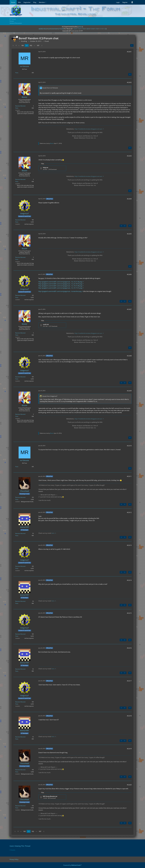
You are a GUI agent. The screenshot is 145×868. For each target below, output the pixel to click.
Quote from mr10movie (50, 88)
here (53, 533)
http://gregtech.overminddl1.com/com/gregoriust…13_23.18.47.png (60, 284)
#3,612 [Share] (129, 512)
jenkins (80, 27)
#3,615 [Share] (129, 613)
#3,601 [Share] (129, 52)
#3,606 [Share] (129, 274)
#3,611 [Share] (129, 476)
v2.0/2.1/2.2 (43, 29)
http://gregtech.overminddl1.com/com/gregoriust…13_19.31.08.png (60, 286)
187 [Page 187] (38, 45)
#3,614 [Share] (129, 580)
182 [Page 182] (31, 45)
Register (125, 2)
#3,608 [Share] (129, 356)
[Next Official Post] (125, 226)
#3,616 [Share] (129, 648)
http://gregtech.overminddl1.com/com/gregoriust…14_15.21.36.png (60, 282)
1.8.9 (87, 29)
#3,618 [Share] (129, 716)
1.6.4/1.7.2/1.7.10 (79, 29)
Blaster (52, 143)
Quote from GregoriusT (50, 396)
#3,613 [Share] (129, 545)
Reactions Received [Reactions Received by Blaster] (20, 106)
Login (118, 2)
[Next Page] (42, 45)
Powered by (72, 865)
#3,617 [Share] (129, 681)
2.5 (52, 29)
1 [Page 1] (16, 45)
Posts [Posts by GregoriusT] (17, 222)
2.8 (62, 29)
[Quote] (130, 74)
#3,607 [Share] (129, 309)
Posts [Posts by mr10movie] (17, 73)
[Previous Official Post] (121, 226)
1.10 (96, 29)
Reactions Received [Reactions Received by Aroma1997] (20, 533)
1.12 (105, 29)
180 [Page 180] (23, 45)
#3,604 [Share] (129, 199)
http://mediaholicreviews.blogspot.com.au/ (88, 129)
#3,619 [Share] (129, 749)
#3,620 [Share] (129, 785)
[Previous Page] (13, 45)
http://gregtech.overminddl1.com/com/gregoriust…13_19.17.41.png (60, 288)
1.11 (100, 29)
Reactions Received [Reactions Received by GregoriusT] (20, 220)
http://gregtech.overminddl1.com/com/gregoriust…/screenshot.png (60, 291)
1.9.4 (92, 29)
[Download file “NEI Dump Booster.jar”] (52, 797)
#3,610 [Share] (129, 446)
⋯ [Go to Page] (19, 45)
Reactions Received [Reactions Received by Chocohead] (20, 497)
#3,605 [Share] (129, 234)
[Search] (132, 2)
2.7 (59, 29)
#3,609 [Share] (129, 391)
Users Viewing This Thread (20, 846)
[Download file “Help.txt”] (52, 168)
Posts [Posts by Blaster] (17, 108)
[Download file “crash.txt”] (52, 325)
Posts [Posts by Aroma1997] (17, 536)
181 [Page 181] (27, 45)
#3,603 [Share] (129, 156)
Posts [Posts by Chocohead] (17, 499)
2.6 (56, 29)
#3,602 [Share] (129, 82)
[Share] (132, 45)
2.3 (49, 29)
